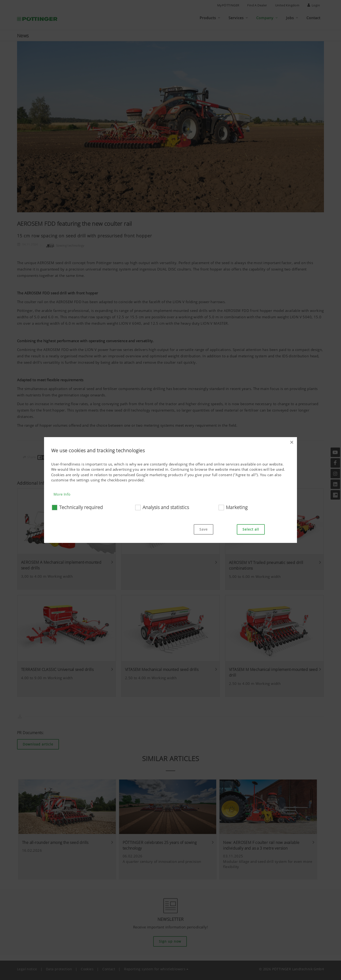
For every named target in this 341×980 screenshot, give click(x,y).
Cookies (87, 967)
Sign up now (170, 939)
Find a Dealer (257, 5)
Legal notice (27, 967)
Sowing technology (65, 243)
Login (314, 5)
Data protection (59, 967)
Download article (38, 742)
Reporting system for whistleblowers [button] (155, 967)
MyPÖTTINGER (228, 5)
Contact (109, 967)
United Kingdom (287, 5)
